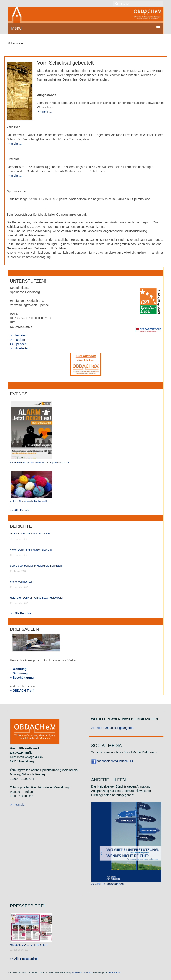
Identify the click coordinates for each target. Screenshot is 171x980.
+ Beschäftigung (22, 678)
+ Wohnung (18, 669)
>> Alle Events (20, 510)
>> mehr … (45, 111)
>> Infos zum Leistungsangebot (112, 728)
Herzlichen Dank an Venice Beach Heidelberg (36, 598)
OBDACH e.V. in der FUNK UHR (29, 945)
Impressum (77, 973)
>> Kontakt (17, 805)
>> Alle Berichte (21, 613)
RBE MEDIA (115, 973)
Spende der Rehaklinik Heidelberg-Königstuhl (36, 566)
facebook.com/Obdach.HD (112, 761)
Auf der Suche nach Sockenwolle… (30, 502)
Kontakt (88, 973)
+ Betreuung (19, 673)
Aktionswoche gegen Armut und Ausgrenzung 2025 (39, 463)
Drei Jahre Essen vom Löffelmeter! (30, 534)
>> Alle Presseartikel (24, 959)
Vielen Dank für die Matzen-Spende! (31, 550)
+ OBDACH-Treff (22, 691)
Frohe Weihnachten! (22, 582)
